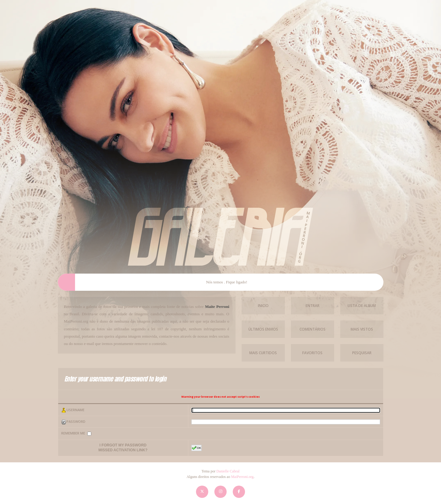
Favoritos (312, 353)
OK (196, 448)
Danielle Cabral (228, 471)
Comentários (313, 329)
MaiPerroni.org (242, 477)
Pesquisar (362, 353)
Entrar (313, 306)
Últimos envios (263, 329)
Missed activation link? (123, 450)
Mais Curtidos (263, 353)
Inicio (263, 306)
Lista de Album (362, 306)
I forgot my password (123, 445)
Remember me (74, 433)
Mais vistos (362, 329)
